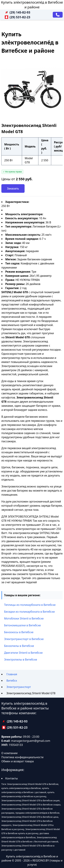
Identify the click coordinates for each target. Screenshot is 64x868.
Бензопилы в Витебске (19, 646)
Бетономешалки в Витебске (22, 625)
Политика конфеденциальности (22, 757)
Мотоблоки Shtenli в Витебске (24, 618)
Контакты (12, 778)
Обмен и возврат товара (18, 761)
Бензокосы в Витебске (19, 632)
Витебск (12, 681)
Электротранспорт (19, 687)
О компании (9, 753)
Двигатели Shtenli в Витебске (23, 653)
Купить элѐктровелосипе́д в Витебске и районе (32, 5)
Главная (12, 674)
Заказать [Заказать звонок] (13, 188)
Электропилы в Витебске (21, 660)
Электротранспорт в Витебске (24, 639)
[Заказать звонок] (58, 15)
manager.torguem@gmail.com (31, 741)
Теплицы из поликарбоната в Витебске (30, 605)
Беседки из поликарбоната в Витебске (29, 612)
